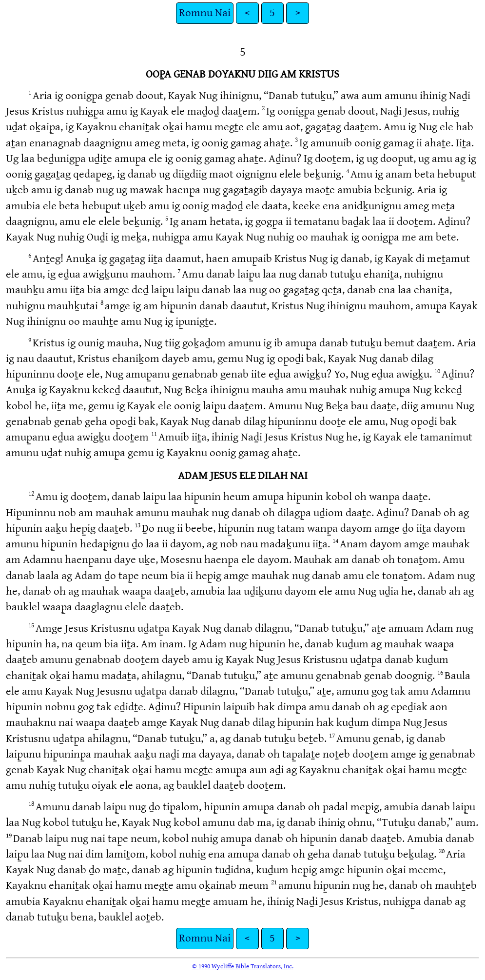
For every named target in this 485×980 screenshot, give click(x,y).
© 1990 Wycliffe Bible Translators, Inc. (243, 966)
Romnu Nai (205, 13)
